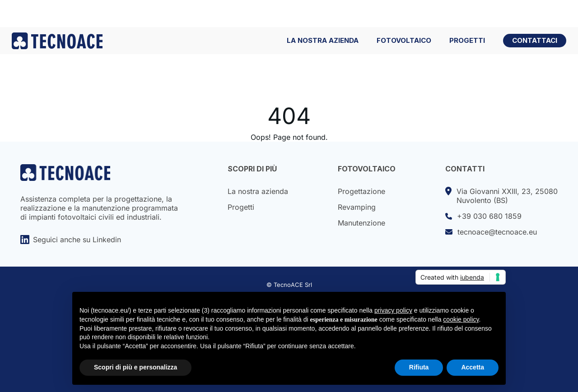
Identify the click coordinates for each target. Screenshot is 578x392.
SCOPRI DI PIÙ (252, 169)
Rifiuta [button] (419, 367)
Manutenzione (361, 223)
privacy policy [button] (393, 310)
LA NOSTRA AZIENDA (323, 41)
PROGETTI (467, 41)
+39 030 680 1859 (483, 216)
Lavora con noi (504, 14)
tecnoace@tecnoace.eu (491, 232)
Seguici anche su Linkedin (71, 240)
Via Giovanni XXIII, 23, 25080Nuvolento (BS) (501, 196)
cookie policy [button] (461, 319)
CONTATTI (465, 169)
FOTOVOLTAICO (404, 41)
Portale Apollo (426, 14)
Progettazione (361, 191)
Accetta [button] (473, 367)
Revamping (357, 207)
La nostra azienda (258, 191)
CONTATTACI (535, 40)
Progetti (241, 207)
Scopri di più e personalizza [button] (135, 367)
